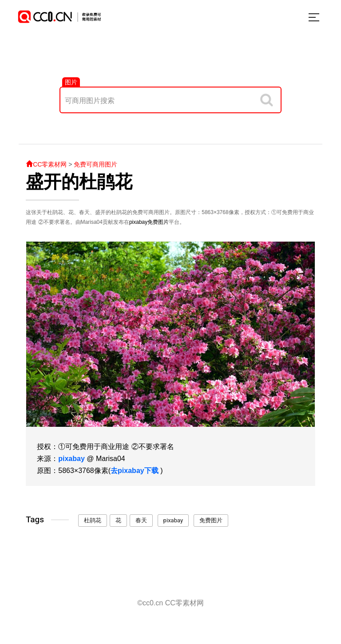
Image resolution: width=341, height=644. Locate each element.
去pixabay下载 (135, 471)
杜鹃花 (93, 520)
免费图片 (158, 222)
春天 (141, 520)
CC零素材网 (46, 164)
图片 (71, 82)
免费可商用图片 (95, 164)
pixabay (138, 222)
